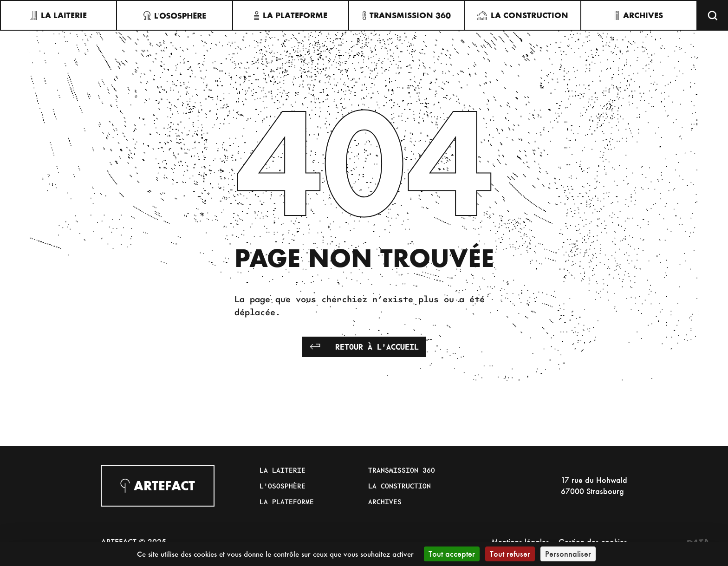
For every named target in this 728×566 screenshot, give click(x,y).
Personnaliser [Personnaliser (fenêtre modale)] (568, 554)
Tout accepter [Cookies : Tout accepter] (452, 554)
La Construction (400, 486)
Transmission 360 (402, 470)
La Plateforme (287, 501)
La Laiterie (283, 470)
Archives (385, 501)
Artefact (158, 486)
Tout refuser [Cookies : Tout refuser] (510, 554)
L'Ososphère (283, 486)
